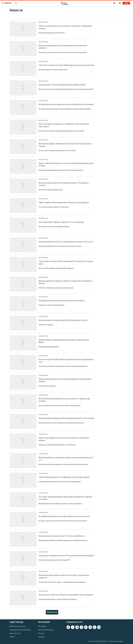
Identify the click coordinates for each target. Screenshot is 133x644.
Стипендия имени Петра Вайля (20, 630)
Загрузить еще (52, 612)
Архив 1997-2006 (15, 634)
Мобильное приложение (18, 627)
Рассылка (41, 634)
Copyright (41, 637)
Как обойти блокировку (46, 630)
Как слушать (42, 627)
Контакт (12, 637)
